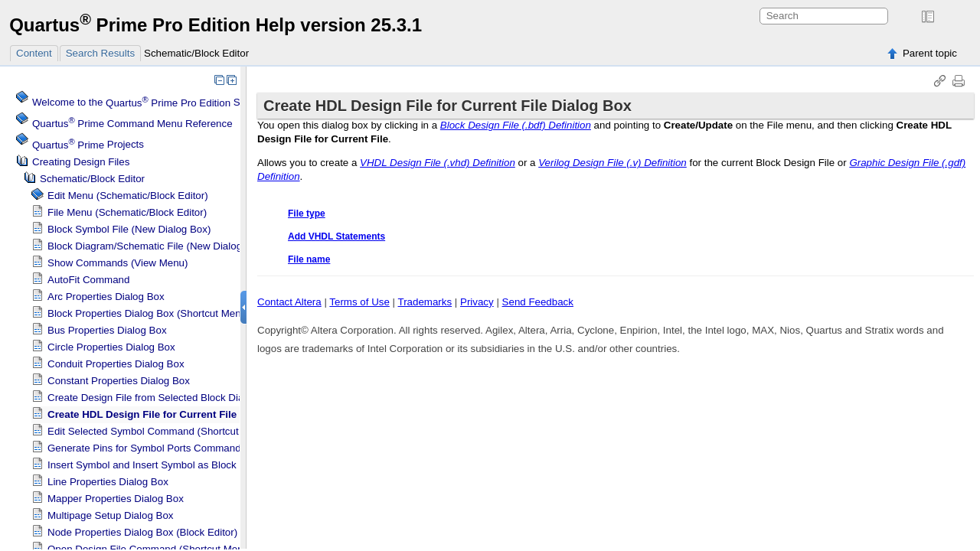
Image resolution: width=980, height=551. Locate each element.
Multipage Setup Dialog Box (110, 515)
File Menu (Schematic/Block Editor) (127, 212)
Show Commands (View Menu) (118, 263)
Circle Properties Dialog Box (111, 347)
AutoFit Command (88, 280)
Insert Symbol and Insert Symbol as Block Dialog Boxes (173, 465)
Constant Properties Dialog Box (119, 381)
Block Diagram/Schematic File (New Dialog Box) (157, 246)
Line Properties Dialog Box (108, 482)
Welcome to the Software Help (165, 103)
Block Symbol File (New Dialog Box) (129, 229)
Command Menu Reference (132, 124)
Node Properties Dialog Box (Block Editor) (142, 532)
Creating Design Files (81, 162)
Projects (88, 145)
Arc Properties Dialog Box (106, 297)
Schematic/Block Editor (196, 53)
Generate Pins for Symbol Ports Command (144, 448)
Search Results (100, 53)
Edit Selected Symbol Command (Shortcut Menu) (159, 431)
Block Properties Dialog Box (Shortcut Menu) (149, 313)
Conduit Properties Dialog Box (116, 364)
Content (34, 53)
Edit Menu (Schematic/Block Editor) (128, 196)
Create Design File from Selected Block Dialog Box (163, 398)
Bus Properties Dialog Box (107, 330)
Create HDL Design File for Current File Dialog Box (170, 414)
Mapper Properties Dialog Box (116, 499)
